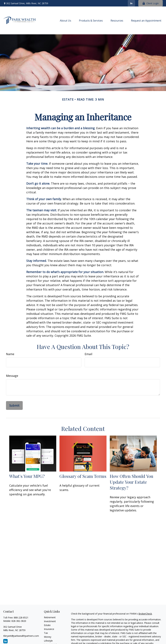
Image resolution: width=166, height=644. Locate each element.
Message (12, 376)
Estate (47, 625)
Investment (50, 621)
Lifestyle (48, 641)
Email (88, 354)
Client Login (151, 3)
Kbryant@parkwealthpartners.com (21, 636)
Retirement (50, 617)
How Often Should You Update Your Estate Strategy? (131, 482)
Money (48, 637)
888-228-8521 (21, 618)
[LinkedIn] (131, 3)
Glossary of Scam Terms (83, 476)
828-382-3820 (19, 621)
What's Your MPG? (27, 476)
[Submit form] (14, 405)
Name (10, 354)
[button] (65, 20)
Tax (46, 633)
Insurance (49, 629)
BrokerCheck (145, 614)
